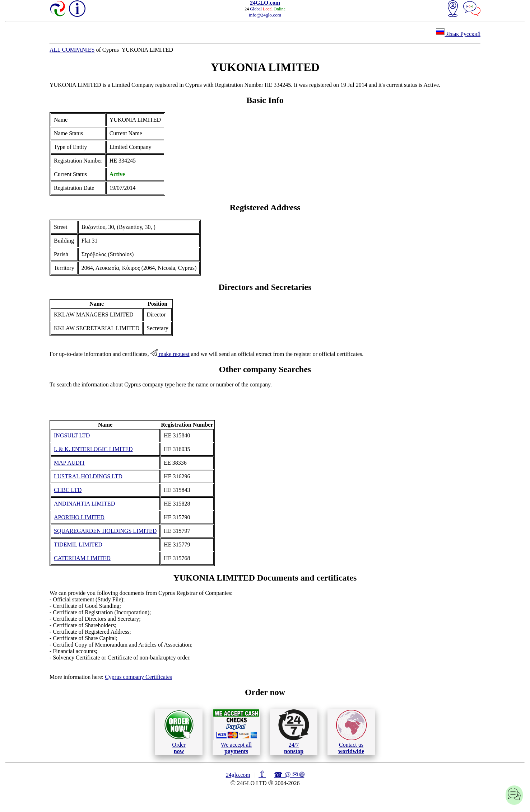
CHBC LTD (68, 490)
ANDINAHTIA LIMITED (84, 504)
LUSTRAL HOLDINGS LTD (88, 476)
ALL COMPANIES (72, 50)
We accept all (236, 732)
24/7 (294, 732)
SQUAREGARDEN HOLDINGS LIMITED (105, 531)
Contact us (351, 732)
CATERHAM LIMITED (82, 558)
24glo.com (238, 775)
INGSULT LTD (72, 435)
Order (179, 732)
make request (170, 354)
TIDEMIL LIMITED (78, 545)
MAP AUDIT (69, 463)
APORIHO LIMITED (79, 517)
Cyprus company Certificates (138, 677)
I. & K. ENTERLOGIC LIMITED (93, 449)
